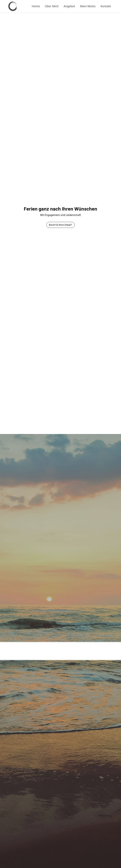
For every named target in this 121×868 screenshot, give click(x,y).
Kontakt (106, 6)
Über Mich (52, 6)
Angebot (69, 6)
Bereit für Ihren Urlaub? (60, 225)
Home (36, 6)
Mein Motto (88, 6)
